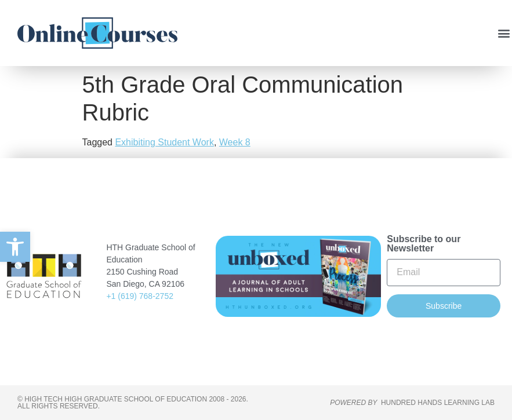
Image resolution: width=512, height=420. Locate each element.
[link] (15, 247)
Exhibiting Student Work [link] (164, 142)
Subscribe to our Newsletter (424, 244)
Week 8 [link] (235, 142)
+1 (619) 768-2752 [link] (140, 296)
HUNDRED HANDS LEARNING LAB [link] (438, 403)
